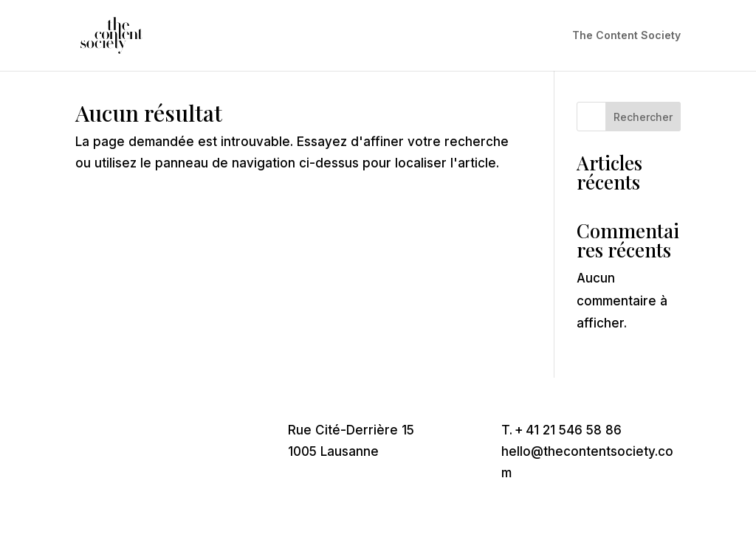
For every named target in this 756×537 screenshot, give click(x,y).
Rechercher (643, 117)
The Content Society (626, 36)
